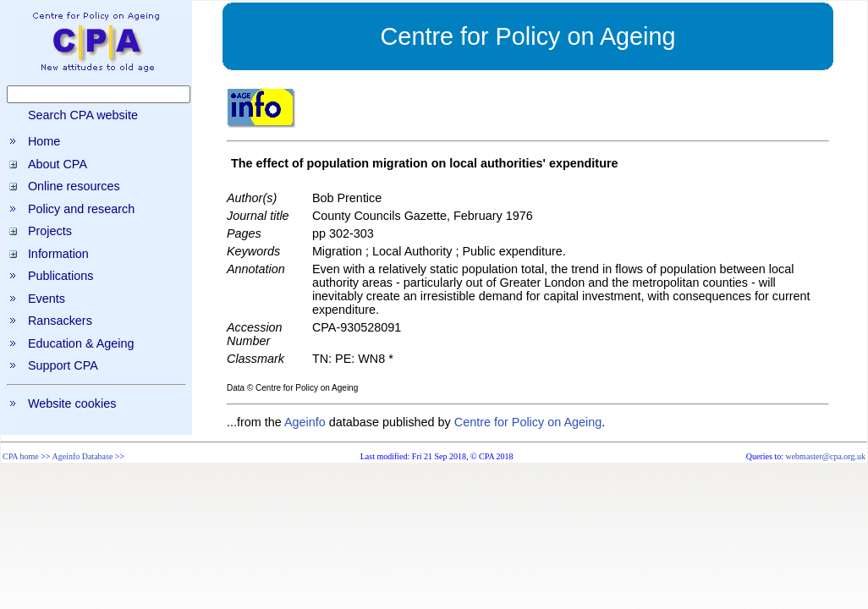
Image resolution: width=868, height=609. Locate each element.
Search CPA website (83, 115)
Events (47, 299)
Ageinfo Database (82, 456)
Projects (50, 231)
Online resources (74, 186)
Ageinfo (305, 422)
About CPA (58, 164)
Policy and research (81, 209)
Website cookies (72, 403)
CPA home (21, 456)
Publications (61, 276)
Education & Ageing (81, 343)
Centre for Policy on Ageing (528, 422)
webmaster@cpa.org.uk (825, 456)
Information (58, 254)
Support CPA (63, 365)
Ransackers (60, 321)
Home (44, 141)
